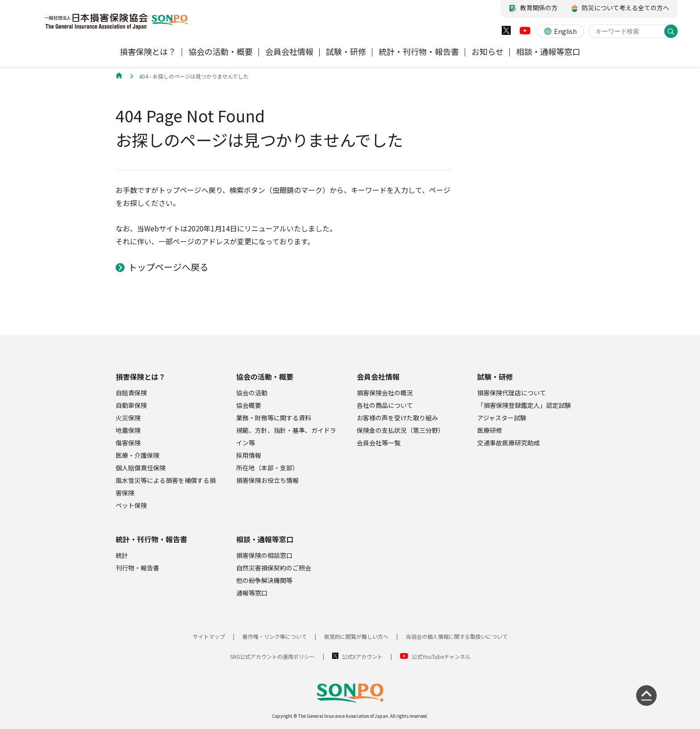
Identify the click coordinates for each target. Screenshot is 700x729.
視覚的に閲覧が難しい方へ (356, 636)
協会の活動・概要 (265, 377)
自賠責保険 (131, 393)
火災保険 (128, 418)
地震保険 (128, 430)
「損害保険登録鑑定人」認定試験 (524, 405)
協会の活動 (252, 393)
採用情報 (249, 455)
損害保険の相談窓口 (264, 555)
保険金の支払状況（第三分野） (400, 430)
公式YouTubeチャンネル (441, 656)
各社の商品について (385, 405)
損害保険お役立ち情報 (267, 480)
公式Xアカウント (362, 656)
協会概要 (249, 405)
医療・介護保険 (137, 455)
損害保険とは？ (141, 377)
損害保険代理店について (512, 393)
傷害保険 (128, 443)
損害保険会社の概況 (385, 393)
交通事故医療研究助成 (508, 443)
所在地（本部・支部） (267, 468)
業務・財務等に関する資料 (274, 418)
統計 (122, 555)
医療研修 (490, 430)
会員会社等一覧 (379, 443)
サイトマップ (209, 636)
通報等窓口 (252, 593)
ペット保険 (131, 505)
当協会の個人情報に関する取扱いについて (457, 636)
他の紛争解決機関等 (264, 580)
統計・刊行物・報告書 (151, 539)
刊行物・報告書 (137, 568)
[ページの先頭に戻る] (646, 695)
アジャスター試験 (502, 418)
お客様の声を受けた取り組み (397, 418)
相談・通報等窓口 (265, 539)
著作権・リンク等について (275, 636)
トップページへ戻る (168, 267)
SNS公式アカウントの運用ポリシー (272, 656)
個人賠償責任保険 (141, 468)
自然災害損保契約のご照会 (274, 568)
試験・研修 (495, 377)
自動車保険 (131, 405)
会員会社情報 (378, 377)
